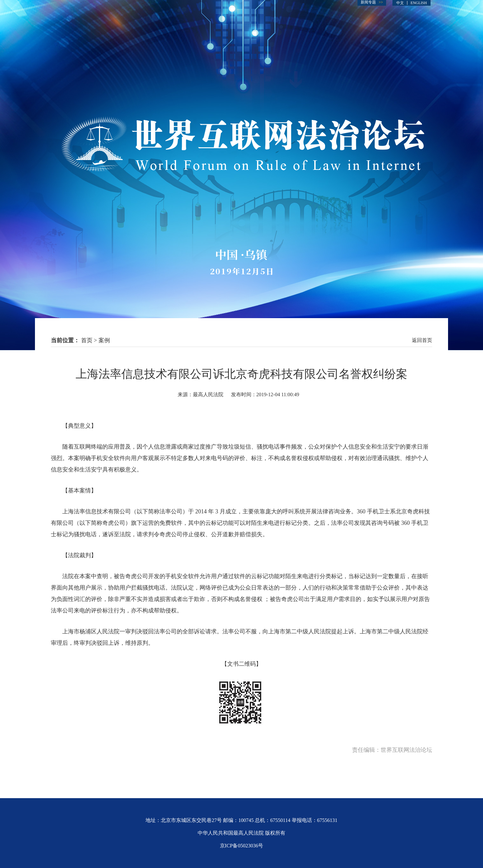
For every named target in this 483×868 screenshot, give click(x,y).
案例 (104, 340)
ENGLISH (419, 3)
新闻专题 (368, 2)
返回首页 (422, 340)
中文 (400, 3)
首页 (87, 340)
